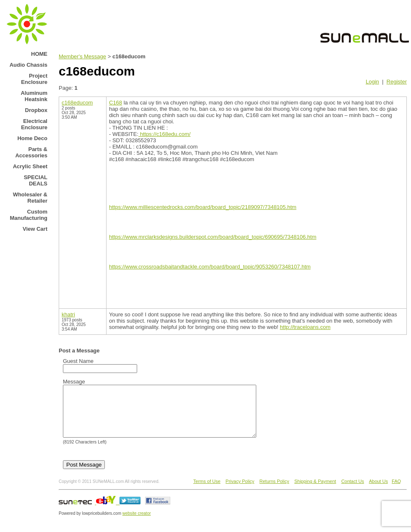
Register (397, 82)
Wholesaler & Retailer (30, 198)
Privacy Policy (240, 491)
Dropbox (36, 110)
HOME (39, 54)
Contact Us (353, 491)
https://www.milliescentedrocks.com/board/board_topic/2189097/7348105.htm (203, 207)
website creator (137, 523)
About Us (378, 491)
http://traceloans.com (305, 327)
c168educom (77, 103)
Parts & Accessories (31, 152)
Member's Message (82, 56)
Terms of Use (207, 491)
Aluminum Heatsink (34, 96)
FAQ (396, 491)
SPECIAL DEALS (36, 180)
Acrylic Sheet (30, 166)
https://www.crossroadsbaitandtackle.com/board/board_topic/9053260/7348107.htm (210, 267)
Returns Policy (274, 491)
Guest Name (78, 361)
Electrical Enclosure (34, 124)
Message (74, 382)
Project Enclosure (34, 79)
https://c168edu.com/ (164, 134)
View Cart (35, 229)
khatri (68, 314)
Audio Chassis (29, 65)
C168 (116, 103)
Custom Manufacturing (29, 215)
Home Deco (32, 138)
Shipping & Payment (315, 491)
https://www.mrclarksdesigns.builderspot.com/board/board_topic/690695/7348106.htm (213, 237)
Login (372, 82)
